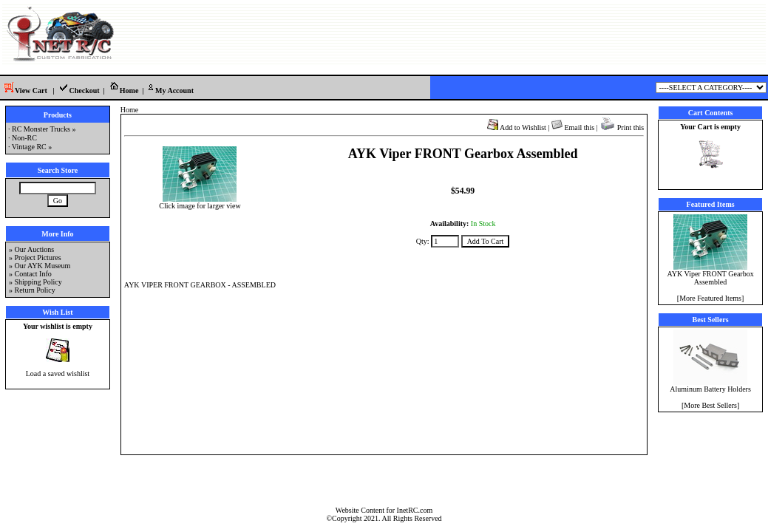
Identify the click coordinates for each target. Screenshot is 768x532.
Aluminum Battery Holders (710, 386)
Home (124, 91)
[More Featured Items (709, 298)
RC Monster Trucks (41, 129)
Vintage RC (29, 147)
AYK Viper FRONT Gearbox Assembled (710, 274)
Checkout (78, 91)
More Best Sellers (710, 405)
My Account (170, 91)
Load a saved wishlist (58, 374)
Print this (622, 127)
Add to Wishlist (517, 127)
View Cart (24, 91)
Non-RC (24, 138)
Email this (573, 127)
